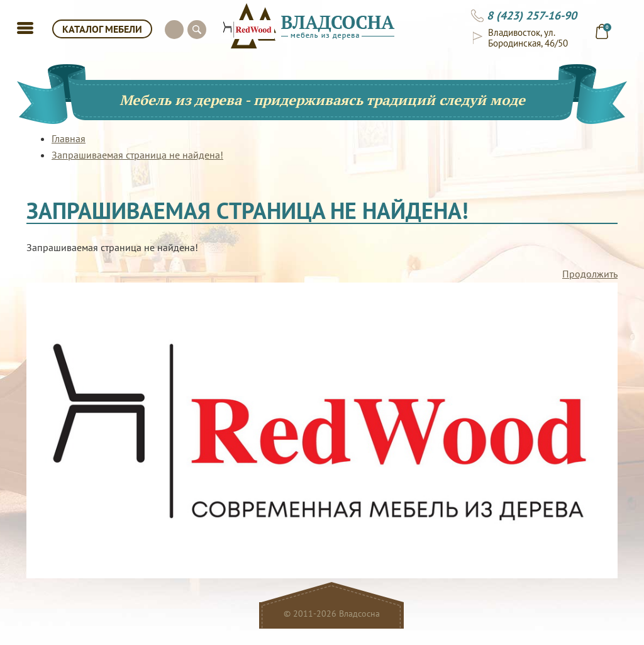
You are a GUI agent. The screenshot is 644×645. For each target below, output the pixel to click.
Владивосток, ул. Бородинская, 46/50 (528, 38)
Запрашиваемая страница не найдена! (137, 155)
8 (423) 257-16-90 (532, 16)
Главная (69, 138)
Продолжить (590, 274)
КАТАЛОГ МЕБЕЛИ (102, 29)
